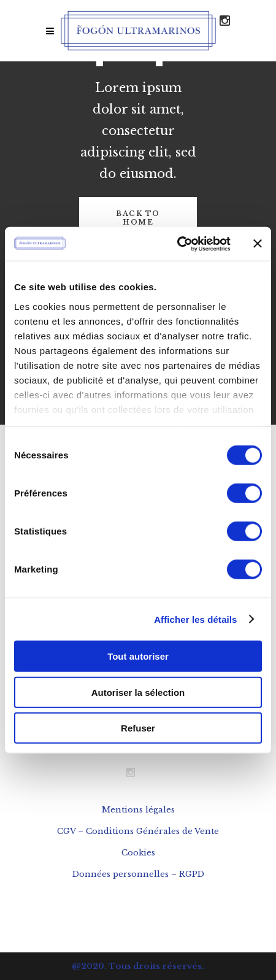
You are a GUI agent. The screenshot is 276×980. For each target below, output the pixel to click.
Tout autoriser (138, 656)
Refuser (138, 728)
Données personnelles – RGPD (138, 874)
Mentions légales (138, 810)
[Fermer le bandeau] (258, 244)
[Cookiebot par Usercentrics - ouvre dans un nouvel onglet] (177, 244)
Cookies (138, 853)
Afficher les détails (195, 619)
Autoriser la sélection (138, 692)
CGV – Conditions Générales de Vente (138, 831)
